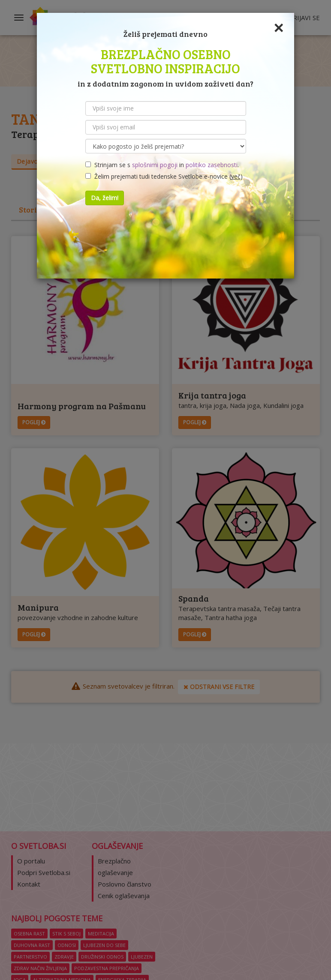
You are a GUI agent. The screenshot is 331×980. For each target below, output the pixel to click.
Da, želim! (105, 198)
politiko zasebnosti (212, 165)
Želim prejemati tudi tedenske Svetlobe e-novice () (164, 176)
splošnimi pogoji (155, 165)
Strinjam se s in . (162, 165)
